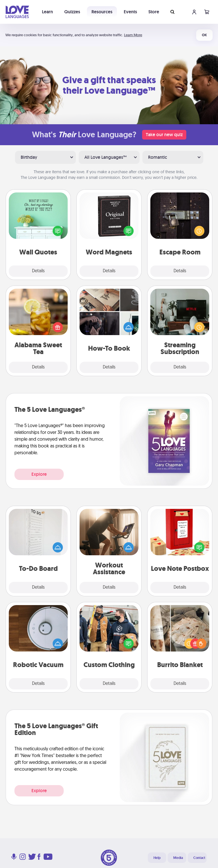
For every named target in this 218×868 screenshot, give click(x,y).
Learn (47, 12)
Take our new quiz (164, 135)
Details (38, 271)
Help (157, 858)
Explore (39, 474)
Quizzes (72, 12)
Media (178, 858)
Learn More (133, 35)
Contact (199, 858)
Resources (102, 12)
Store (154, 12)
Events (130, 12)
